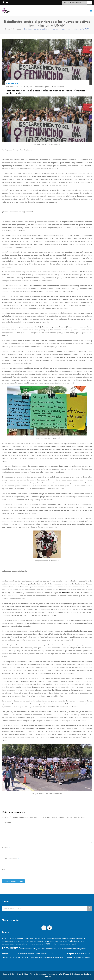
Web (4, 869)
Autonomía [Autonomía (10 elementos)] (6, 941)
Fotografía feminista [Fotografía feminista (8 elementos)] (49, 949)
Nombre (6, 847)
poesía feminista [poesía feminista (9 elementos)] (41, 957)
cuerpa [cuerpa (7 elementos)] (59, 944)
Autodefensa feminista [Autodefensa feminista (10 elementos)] (75, 938)
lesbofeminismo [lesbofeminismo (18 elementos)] (26, 954)
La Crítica (24, 974)
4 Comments (58, 87)
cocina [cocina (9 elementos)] (30, 944)
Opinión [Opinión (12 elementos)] (5, 957)
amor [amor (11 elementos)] (4, 938)
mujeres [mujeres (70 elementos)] (71, 953)
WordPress (64, 974)
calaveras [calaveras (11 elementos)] (54, 941)
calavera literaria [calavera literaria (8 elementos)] (43, 941)
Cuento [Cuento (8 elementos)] (53, 944)
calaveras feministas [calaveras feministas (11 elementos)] (68, 941)
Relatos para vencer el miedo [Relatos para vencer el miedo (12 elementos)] (68, 957)
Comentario (7, 822)
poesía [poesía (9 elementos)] (32, 957)
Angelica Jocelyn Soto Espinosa (37, 87)
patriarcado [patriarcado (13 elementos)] (23, 957)
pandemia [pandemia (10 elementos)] (13, 957)
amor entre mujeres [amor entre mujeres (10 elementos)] (15, 938)
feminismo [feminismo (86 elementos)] (11, 948)
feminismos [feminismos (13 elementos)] (27, 948)
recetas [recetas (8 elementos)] (51, 957)
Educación (12, 83)
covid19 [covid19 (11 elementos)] (47, 944)
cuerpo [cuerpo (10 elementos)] (65, 944)
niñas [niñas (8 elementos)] (90, 954)
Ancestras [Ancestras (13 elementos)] (28, 938)
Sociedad (17, 29)
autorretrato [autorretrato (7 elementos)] (16, 941)
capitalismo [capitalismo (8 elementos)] (23, 944)
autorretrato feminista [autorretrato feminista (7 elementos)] (28, 941)
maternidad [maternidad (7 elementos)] (60, 954)
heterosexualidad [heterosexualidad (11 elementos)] (64, 949)
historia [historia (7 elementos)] (75, 949)
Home (8, 29)
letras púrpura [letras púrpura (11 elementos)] (41, 954)
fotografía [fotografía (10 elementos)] (37, 949)
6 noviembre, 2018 (14, 87)
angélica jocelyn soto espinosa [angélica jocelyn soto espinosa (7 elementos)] (45, 939)
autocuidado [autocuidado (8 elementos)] (61, 939)
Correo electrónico (10, 858)
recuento (66, 593)
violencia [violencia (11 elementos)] (86, 957)
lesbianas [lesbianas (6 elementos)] (14, 954)
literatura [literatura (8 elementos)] (52, 954)
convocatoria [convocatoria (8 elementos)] (38, 944)
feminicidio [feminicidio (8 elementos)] (73, 944)
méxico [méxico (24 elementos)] (83, 954)
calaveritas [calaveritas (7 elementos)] (14, 944)
